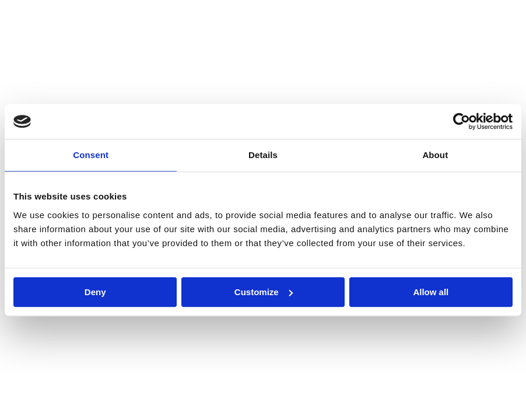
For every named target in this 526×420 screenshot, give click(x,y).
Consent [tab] (91, 155)
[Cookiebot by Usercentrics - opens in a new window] (462, 121)
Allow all (431, 292)
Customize (264, 292)
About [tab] (435, 155)
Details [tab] (263, 155)
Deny (95, 292)
